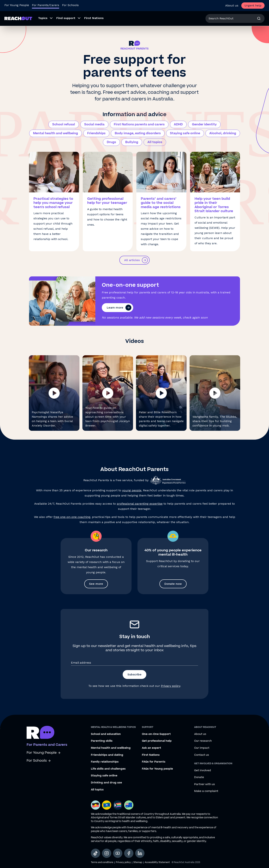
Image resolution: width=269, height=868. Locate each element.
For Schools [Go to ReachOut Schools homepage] (70, 5)
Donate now (173, 584)
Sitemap (138, 862)
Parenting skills (102, 741)
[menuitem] (44, 18)
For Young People (44, 753)
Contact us (202, 755)
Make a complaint (206, 791)
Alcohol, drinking (223, 133)
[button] (54, 393)
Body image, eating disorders (138, 133)
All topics (155, 142)
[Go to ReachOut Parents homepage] (18, 18)
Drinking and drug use (106, 783)
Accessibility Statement (157, 862)
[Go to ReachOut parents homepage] (40, 732)
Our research (203, 741)
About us (232, 5)
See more (96, 584)
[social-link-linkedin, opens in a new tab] (140, 853)
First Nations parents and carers (139, 124)
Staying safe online (185, 133)
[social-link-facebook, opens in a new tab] (129, 853)
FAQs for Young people (157, 769)
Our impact (202, 748)
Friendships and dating (107, 755)
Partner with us (205, 784)
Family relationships (105, 762)
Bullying (132, 142)
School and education (106, 734)
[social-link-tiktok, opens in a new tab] (96, 853)
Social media (94, 124)
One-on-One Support (156, 734)
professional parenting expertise (140, 504)
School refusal (64, 124)
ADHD (178, 124)
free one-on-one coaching (72, 517)
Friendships (96, 133)
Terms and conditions (102, 862)
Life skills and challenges (108, 769)
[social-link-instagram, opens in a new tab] (107, 853)
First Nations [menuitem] (94, 18)
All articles (136, 260)
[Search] (259, 18)
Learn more (119, 308)
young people (132, 490)
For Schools (39, 761)
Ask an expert (151, 748)
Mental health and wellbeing (56, 133)
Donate (199, 777)
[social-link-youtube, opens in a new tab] (118, 853)
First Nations (151, 755)
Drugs (111, 142)
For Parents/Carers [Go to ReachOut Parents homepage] (46, 5)
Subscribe (134, 674)
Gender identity (204, 124)
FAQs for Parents (154, 762)
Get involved (203, 771)
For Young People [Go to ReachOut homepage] (17, 5)
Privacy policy (171, 686)
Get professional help (157, 741)
